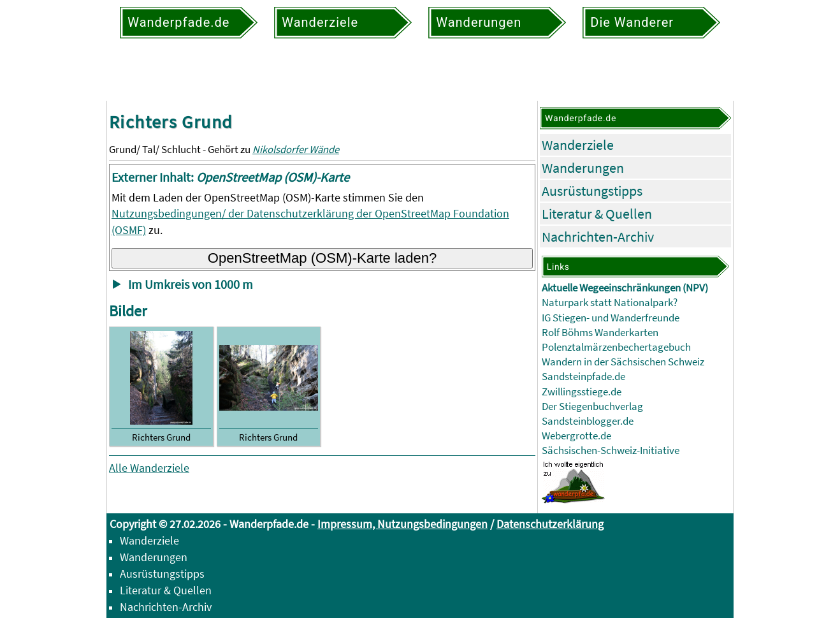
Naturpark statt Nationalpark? (610, 303)
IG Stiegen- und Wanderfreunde (611, 318)
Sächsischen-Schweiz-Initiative (611, 451)
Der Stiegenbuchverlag (592, 407)
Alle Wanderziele (149, 468)
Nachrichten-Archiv (598, 237)
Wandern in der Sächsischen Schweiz (623, 362)
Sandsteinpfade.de (583, 377)
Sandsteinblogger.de (588, 421)
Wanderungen (583, 168)
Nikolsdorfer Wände (296, 150)
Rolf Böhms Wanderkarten (600, 333)
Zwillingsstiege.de (582, 392)
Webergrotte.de (576, 436)
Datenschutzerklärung (550, 524)
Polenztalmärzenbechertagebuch (616, 347)
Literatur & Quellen (597, 214)
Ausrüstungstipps (592, 191)
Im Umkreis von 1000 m (191, 284)
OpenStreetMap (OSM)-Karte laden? (322, 258)
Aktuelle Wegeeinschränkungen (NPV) (625, 288)
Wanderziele (578, 145)
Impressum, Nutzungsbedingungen (402, 524)
